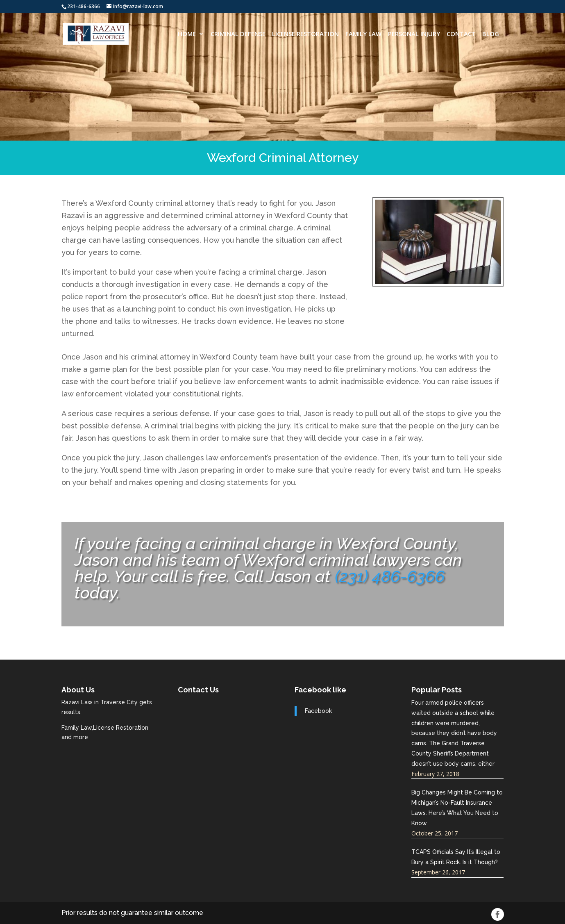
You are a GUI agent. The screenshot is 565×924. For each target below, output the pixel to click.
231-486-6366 (84, 6)
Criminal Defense (238, 34)
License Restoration (305, 34)
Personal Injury (414, 34)
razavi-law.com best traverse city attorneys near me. (224, 728)
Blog (491, 34)
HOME (187, 34)
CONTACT (461, 34)
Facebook (318, 711)
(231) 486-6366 (390, 576)
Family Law (363, 34)
